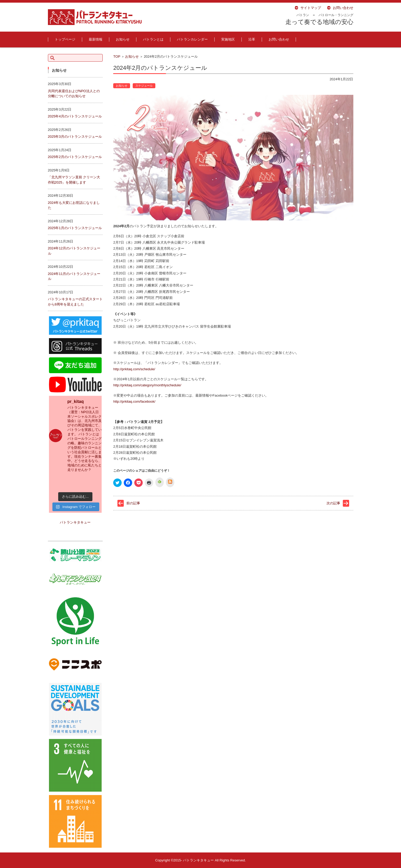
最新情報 (96, 39)
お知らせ (123, 39)
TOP (117, 56)
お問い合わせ (279, 39)
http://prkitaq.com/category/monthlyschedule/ (147, 385)
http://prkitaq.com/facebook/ (134, 401)
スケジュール (144, 86)
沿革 (252, 39)
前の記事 (133, 503)
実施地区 (228, 39)
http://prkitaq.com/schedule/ (134, 369)
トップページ (65, 39)
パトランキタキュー (75, 522)
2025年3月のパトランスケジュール (75, 137)
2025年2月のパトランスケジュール (75, 157)
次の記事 (333, 503)
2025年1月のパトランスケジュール (75, 228)
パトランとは (153, 39)
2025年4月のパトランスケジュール (75, 116)
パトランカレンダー (192, 39)
